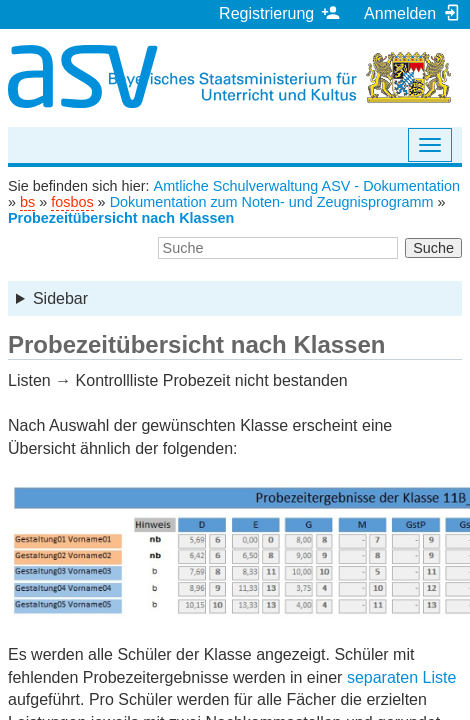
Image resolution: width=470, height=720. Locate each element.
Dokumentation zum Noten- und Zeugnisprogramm (272, 202)
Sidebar (60, 298)
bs (27, 202)
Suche (433, 248)
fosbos (72, 202)
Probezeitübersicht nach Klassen (121, 218)
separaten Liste (401, 677)
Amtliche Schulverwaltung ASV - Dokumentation (307, 186)
